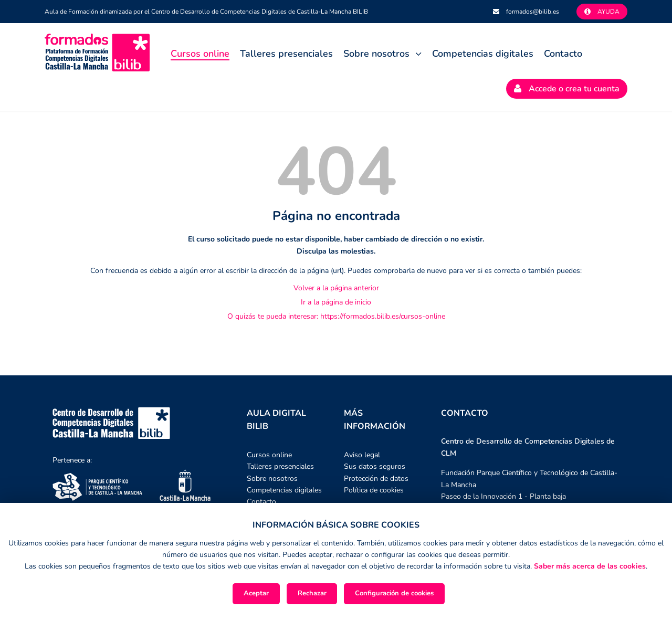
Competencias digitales (483, 54)
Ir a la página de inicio (336, 302)
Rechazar (312, 593)
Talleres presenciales (286, 54)
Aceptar (256, 593)
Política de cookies (374, 490)
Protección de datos (376, 479)
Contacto (563, 54)
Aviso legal (362, 455)
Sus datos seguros (375, 466)
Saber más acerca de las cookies (590, 566)
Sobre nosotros (376, 54)
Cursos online (200, 54)
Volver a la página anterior (336, 288)
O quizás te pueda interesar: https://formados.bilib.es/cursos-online (336, 316)
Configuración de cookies (394, 593)
